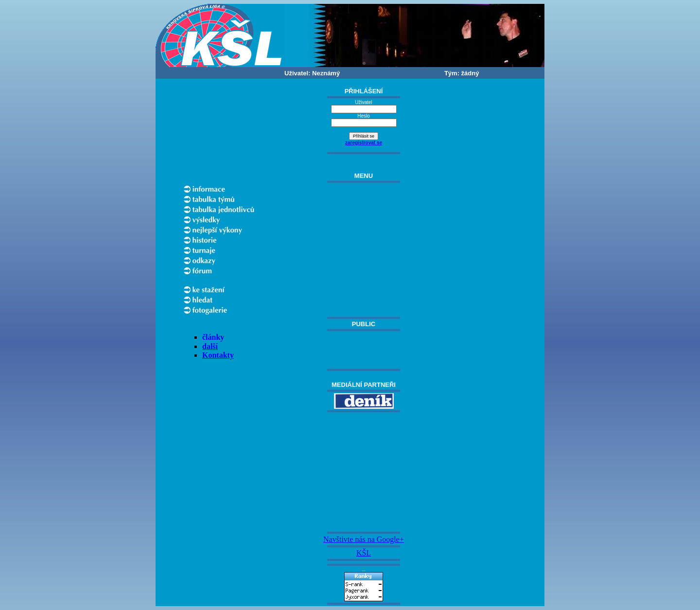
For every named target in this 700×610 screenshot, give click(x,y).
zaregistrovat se (364, 143)
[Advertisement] (364, 472)
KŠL (364, 553)
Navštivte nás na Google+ (364, 539)
